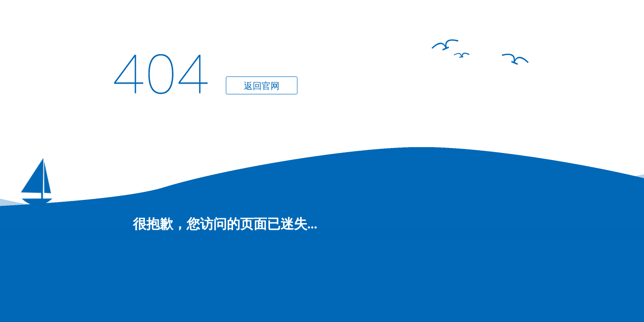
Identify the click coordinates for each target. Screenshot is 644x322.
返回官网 (262, 86)
